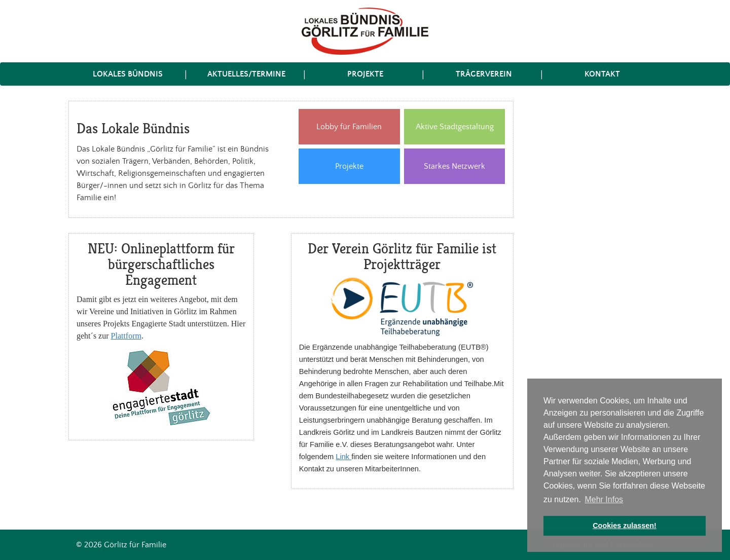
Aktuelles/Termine (246, 74)
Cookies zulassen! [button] (625, 526)
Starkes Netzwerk (454, 166)
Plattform (126, 336)
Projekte (365, 74)
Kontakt (602, 74)
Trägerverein (484, 74)
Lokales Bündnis (128, 74)
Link (343, 457)
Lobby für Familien (349, 127)
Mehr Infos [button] (604, 499)
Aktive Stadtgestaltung (455, 127)
